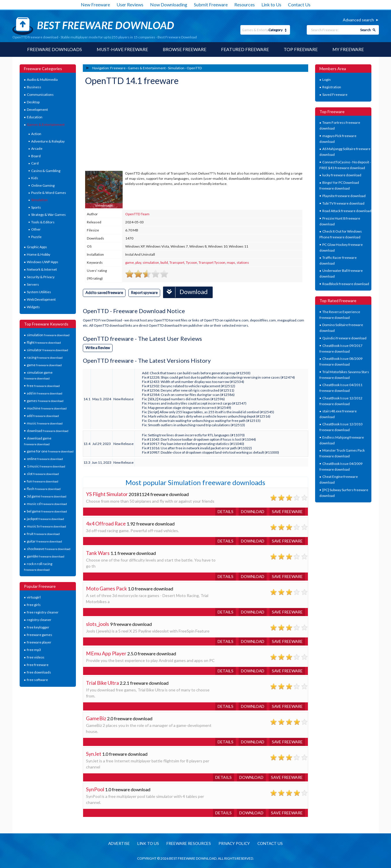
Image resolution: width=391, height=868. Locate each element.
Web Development (41, 300)
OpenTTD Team (137, 214)
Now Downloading (169, 4)
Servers (33, 285)
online (45, 459)
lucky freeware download (342, 175)
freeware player (39, 642)
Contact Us (299, 4)
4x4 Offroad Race (106, 523)
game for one (50, 451)
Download (188, 292)
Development (37, 110)
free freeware (38, 665)
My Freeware (349, 49)
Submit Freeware (211, 4)
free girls (34, 605)
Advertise (117, 843)
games (45, 401)
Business (34, 87)
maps (231, 262)
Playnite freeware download (344, 196)
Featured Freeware (245, 49)
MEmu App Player (106, 653)
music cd (47, 504)
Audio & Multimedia (42, 80)
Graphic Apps (37, 247)
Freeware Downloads (54, 49)
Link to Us (271, 4)
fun (43, 481)
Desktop (33, 102)
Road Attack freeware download (347, 211)
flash (44, 489)
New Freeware (95, 4)
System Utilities (39, 292)
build (164, 262)
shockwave (49, 549)
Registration (332, 87)
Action (36, 134)
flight (44, 343)
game (44, 365)
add (43, 416)
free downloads (39, 672)
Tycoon (191, 262)
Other (36, 230)
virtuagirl (34, 597)
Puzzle (36, 237)
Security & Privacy (41, 277)
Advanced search (358, 20)
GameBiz (96, 718)
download (48, 431)
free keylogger (38, 627)
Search (365, 30)
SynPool (95, 789)
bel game (47, 511)
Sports (36, 207)
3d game (47, 496)
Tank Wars (98, 553)
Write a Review (98, 347)
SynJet (94, 753)
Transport (177, 262)
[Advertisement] (128, 129)
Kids (35, 178)
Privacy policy (235, 843)
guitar (44, 541)
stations (243, 262)
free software (37, 680)
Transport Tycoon (212, 262)
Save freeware (287, 511)
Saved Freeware (335, 95)
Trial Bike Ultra (102, 682)
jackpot (45, 519)
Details (223, 511)
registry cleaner (39, 620)
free (43, 386)
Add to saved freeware (105, 293)
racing (45, 358)
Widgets (33, 307)
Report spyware (146, 293)
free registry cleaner (43, 612)
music (45, 423)
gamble (46, 556)
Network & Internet (42, 270)
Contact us (272, 843)
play (138, 262)
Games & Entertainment (46, 125)
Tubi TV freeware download (343, 203)
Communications (40, 95)
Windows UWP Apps (43, 262)
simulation (48, 335)
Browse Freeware (184, 49)
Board (36, 156)
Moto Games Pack (106, 588)
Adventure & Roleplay (48, 141)
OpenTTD (194, 68)
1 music (46, 466)
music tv (46, 526)
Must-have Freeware (122, 49)
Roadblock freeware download (346, 284)
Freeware (118, 68)
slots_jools (98, 624)
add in (45, 393)
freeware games (40, 635)
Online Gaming (43, 185)
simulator (47, 350)
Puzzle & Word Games (49, 193)
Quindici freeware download (344, 338)
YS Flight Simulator (107, 494)
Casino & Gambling (46, 171)
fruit (43, 534)
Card (35, 163)
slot (43, 474)
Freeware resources (188, 843)
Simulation (39, 200)
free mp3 (34, 650)
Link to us (147, 843)
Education (35, 117)
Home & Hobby (39, 255)
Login (327, 80)
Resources (245, 4)
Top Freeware (301, 49)
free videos (36, 657)
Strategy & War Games (48, 215)
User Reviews (130, 4)
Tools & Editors (43, 222)
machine (47, 408)
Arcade (37, 149)
